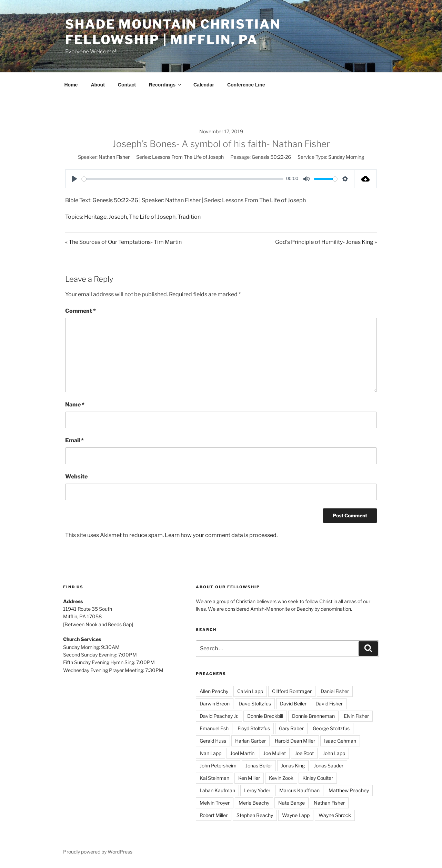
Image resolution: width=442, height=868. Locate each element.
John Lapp (334, 753)
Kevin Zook (281, 778)
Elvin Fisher (356, 716)
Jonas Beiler (259, 766)
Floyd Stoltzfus (254, 728)
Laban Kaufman (217, 790)
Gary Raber (291, 728)
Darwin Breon (215, 704)
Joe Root (304, 753)
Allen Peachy (214, 691)
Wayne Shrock (335, 815)
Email (74, 440)
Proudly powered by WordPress (98, 852)
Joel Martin (242, 753)
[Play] (74, 179)
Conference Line (246, 85)
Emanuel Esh (214, 728)
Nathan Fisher (114, 157)
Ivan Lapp (210, 753)
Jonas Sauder (329, 766)
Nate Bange (292, 803)
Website (76, 477)
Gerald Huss (213, 741)
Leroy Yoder (257, 790)
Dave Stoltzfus (255, 704)
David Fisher (329, 704)
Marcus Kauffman (299, 790)
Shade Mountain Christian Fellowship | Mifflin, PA (173, 32)
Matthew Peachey (349, 790)
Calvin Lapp (250, 691)
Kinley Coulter (318, 778)
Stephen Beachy (255, 815)
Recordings (165, 85)
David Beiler (293, 704)
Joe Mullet (275, 753)
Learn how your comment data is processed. (221, 535)
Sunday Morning (346, 157)
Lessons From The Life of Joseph (188, 157)
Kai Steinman (214, 778)
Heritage (95, 217)
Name (75, 405)
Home (71, 85)
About (98, 85)
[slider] (183, 179)
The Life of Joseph (152, 217)
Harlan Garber (250, 741)
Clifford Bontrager (292, 691)
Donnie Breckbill (265, 716)
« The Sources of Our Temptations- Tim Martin (123, 242)
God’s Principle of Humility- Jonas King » (326, 242)
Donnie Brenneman (313, 716)
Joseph (118, 217)
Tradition (189, 217)
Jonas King (293, 766)
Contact (127, 85)
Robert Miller (214, 815)
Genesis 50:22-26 (271, 157)
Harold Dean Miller (295, 741)
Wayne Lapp (296, 815)
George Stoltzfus (331, 728)
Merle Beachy (254, 803)
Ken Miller (249, 778)
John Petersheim (218, 766)
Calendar (204, 85)
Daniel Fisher (335, 691)
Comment (81, 311)
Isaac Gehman (340, 741)
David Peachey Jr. (219, 716)
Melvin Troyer (215, 803)
